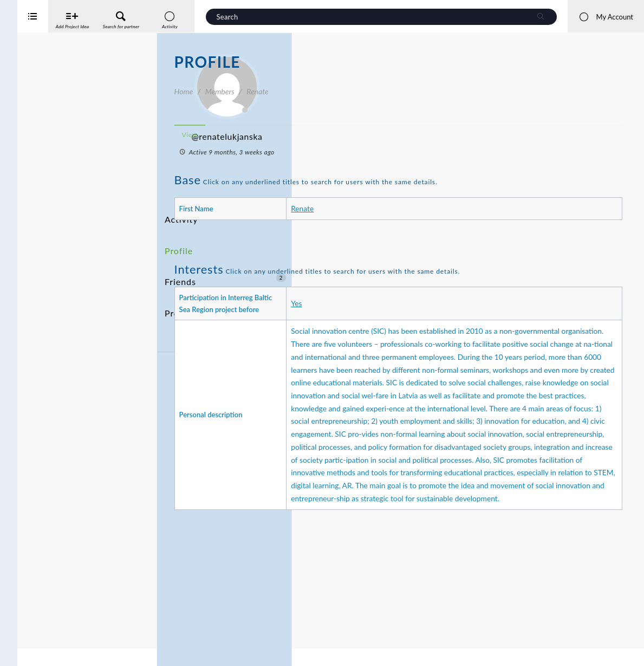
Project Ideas (225, 276)
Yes (401, 309)
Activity (179, 216)
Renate (407, 208)
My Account (606, 17)
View (330, 135)
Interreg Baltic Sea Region (45, 641)
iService (32, 651)
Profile (177, 236)
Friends (225, 256)
